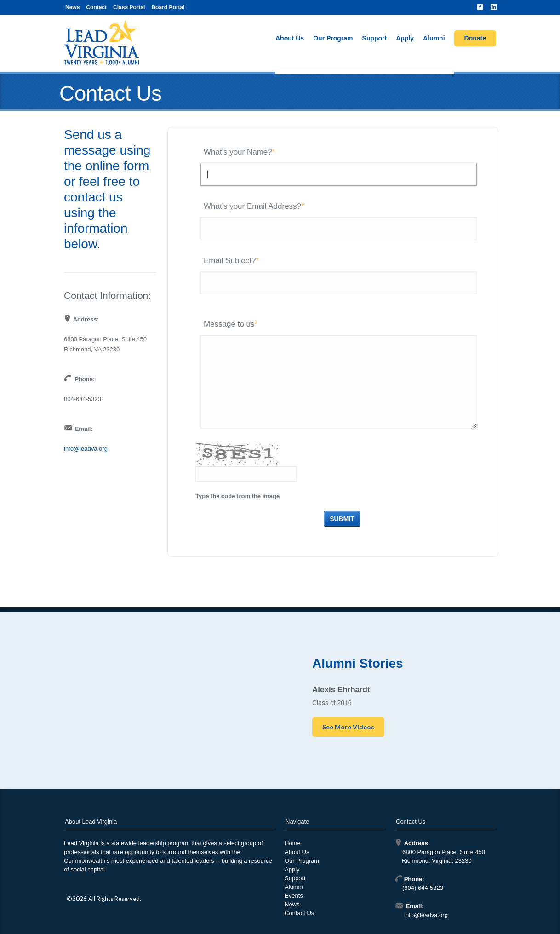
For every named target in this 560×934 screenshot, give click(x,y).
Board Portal (168, 7)
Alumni (434, 38)
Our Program (333, 38)
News (72, 7)
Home (293, 843)
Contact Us (299, 913)
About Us (290, 38)
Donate (475, 38)
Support (375, 38)
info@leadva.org (86, 449)
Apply (405, 38)
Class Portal (129, 7)
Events (294, 896)
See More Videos (348, 727)
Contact (96, 7)
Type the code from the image (237, 496)
